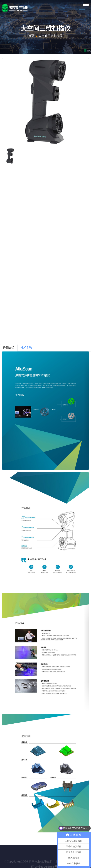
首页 (31, 36)
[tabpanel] (45, 592)
